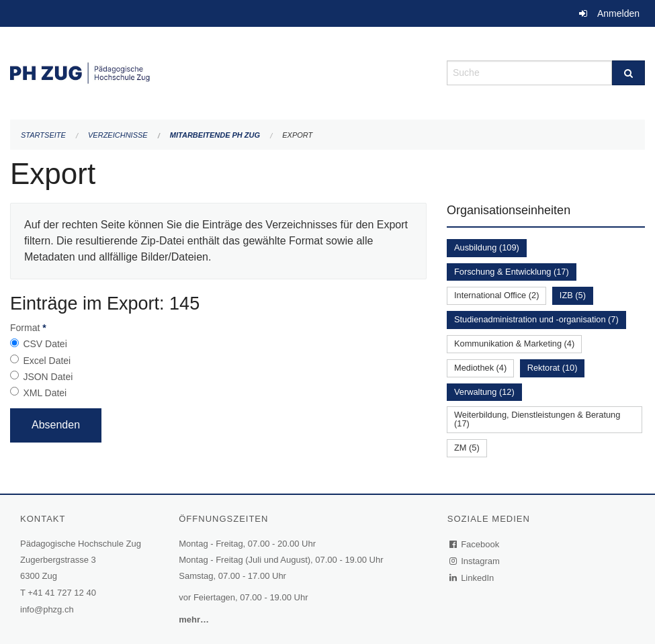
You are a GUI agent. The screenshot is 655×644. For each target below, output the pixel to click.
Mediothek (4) (480, 368)
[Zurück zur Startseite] (218, 72)
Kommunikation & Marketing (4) (514, 343)
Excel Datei (47, 361)
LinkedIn (472, 578)
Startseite (43, 135)
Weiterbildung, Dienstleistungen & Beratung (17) (537, 419)
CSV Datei (45, 344)
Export (297, 135)
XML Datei (45, 393)
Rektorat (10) (553, 368)
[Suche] (628, 73)
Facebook (475, 544)
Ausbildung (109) (487, 247)
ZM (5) (467, 448)
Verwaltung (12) (484, 392)
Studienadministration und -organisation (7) (536, 319)
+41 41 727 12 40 (62, 593)
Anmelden (618, 13)
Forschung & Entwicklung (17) (512, 272)
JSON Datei (48, 377)
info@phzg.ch (47, 609)
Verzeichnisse (118, 135)
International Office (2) (496, 295)
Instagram (475, 561)
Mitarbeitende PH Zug (215, 135)
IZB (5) (573, 295)
